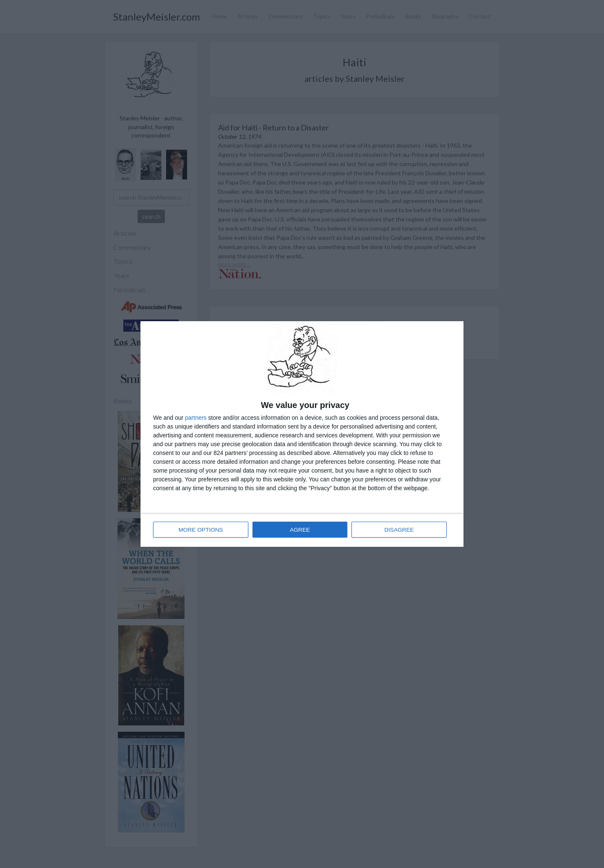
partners (196, 418)
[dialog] (302, 434)
